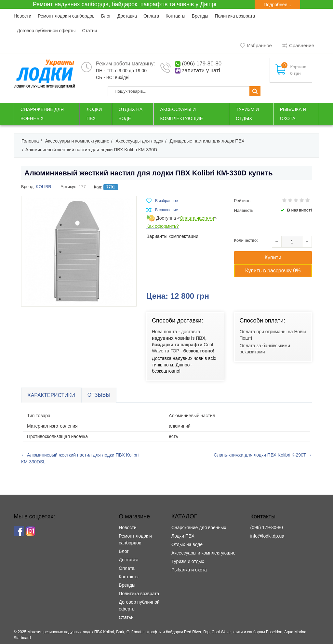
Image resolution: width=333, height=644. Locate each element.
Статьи (89, 31)
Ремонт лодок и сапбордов (66, 16)
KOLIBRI (44, 187)
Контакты (175, 16)
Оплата (151, 16)
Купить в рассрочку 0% (273, 271)
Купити (273, 258)
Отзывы (99, 395)
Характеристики (51, 395)
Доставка (127, 16)
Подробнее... (277, 5)
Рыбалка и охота (189, 570)
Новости (22, 16)
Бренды (200, 16)
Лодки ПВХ (183, 536)
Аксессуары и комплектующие (203, 553)
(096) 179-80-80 (202, 64)
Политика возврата (235, 16)
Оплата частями (197, 218)
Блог (106, 16)
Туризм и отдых (188, 561)
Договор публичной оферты (46, 31)
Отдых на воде (187, 544)
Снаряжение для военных (199, 528)
